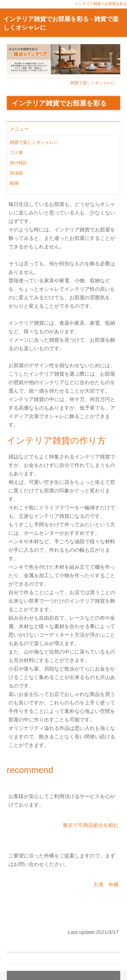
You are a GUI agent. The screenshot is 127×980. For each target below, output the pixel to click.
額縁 (14, 183)
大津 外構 (106, 884)
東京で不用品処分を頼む (91, 825)
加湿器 (16, 173)
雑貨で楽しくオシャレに (93, 83)
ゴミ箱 (16, 153)
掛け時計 (19, 163)
